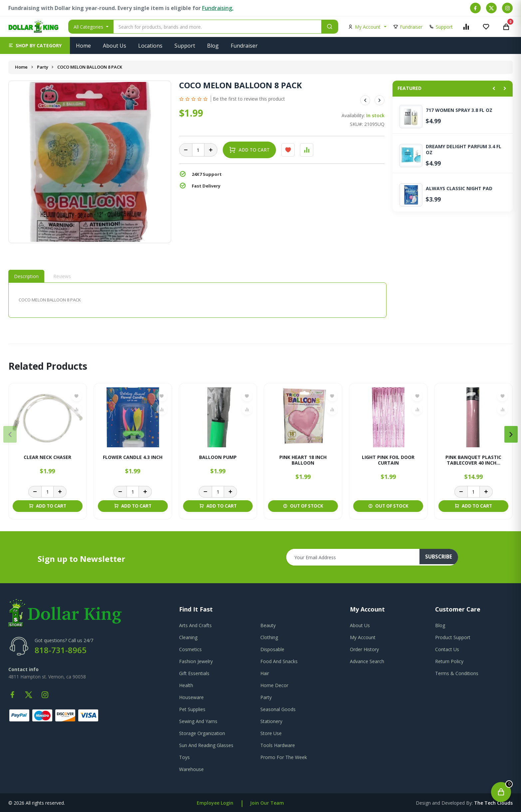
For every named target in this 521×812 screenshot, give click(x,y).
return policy (449, 661)
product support (453, 637)
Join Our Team (267, 803)
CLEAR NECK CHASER (47, 457)
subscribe (441, 557)
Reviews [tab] (62, 276)
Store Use (271, 733)
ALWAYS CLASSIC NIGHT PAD (459, 189)
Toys (184, 757)
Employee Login (215, 803)
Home (83, 46)
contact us (447, 649)
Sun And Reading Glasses (206, 745)
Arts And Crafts (195, 625)
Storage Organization (202, 733)
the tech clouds (493, 803)
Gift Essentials (194, 673)
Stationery (271, 721)
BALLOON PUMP (218, 457)
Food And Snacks (279, 661)
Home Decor (274, 685)
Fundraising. (218, 8)
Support (185, 46)
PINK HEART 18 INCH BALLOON (303, 460)
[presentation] (10, 434)
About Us (115, 46)
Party (43, 67)
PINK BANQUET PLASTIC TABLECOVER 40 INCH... (473, 460)
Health (186, 685)
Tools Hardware (278, 745)
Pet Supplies (192, 709)
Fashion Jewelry (196, 661)
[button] (35, 45)
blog (440, 625)
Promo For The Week (284, 757)
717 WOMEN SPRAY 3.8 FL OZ (459, 110)
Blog (213, 46)
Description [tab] (26, 276)
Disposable (272, 649)
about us (360, 625)
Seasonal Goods (278, 709)
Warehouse (191, 769)
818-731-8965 (61, 650)
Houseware (191, 697)
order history (364, 649)
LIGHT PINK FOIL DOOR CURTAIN (388, 460)
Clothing (269, 637)
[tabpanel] (197, 300)
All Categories (89, 27)
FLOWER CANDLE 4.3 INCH (133, 457)
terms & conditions (457, 673)
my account (363, 637)
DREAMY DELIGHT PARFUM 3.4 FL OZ (464, 150)
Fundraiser (244, 46)
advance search (367, 661)
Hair (265, 673)
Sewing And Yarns (198, 721)
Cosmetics (190, 649)
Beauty (268, 625)
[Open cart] (501, 792)
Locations (150, 46)
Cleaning (188, 637)
